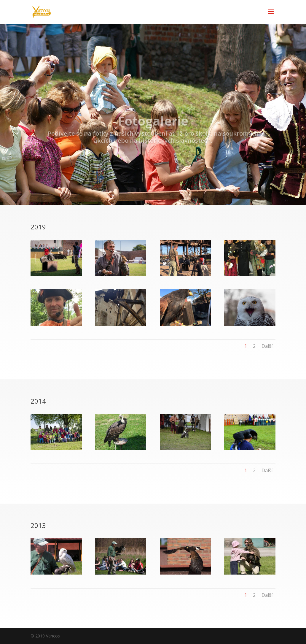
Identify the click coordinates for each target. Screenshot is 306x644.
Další (267, 346)
